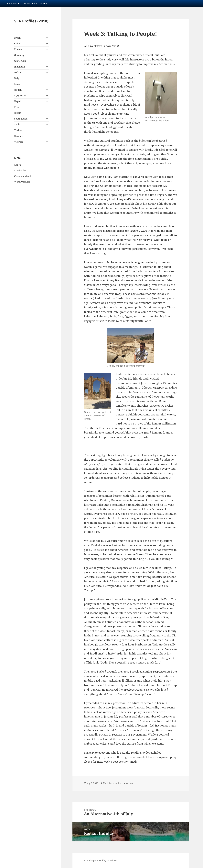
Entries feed (21, 171)
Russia (18, 113)
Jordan (18, 90)
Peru (17, 107)
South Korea (21, 119)
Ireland (18, 72)
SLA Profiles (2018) (31, 21)
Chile (17, 44)
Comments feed (23, 176)
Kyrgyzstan (20, 96)
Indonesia (20, 67)
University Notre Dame (26, 4)
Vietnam (19, 142)
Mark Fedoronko (112, 783)
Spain (17, 124)
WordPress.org (22, 182)
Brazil (17, 38)
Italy (17, 78)
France (18, 49)
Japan (17, 84)
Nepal (17, 101)
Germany (19, 55)
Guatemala (20, 61)
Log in (18, 165)
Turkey (18, 130)
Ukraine (19, 136)
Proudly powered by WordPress (101, 861)
